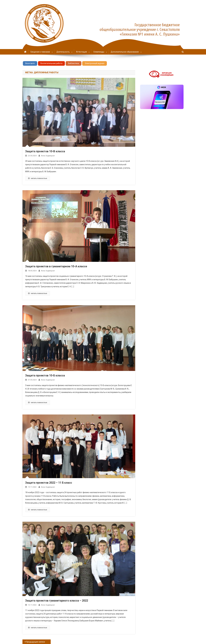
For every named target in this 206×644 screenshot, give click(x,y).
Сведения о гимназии (40, 52)
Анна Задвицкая (48, 156)
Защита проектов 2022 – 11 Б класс (49, 483)
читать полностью (38, 178)
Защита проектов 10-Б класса (45, 375)
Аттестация (82, 52)
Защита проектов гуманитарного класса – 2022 (57, 601)
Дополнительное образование (125, 52)
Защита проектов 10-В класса (45, 151)
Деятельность (63, 52)
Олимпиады (99, 52)
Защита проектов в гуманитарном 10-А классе (56, 266)
